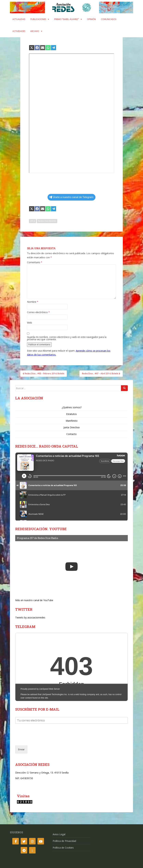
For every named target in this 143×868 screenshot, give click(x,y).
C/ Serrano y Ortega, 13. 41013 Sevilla (48, 773)
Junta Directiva (71, 427)
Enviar (21, 749)
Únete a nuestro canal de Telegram (71, 197)
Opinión (91, 19)
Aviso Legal (59, 834)
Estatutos (71, 414)
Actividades (19, 31)
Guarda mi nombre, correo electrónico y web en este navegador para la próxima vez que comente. (67, 338)
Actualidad (19, 19)
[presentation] (41, 740)
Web (30, 323)
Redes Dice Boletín (47, 221)
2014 (32, 221)
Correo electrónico (38, 312)
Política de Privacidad (64, 841)
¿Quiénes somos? (72, 407)
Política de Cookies (63, 848)
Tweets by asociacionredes (30, 617)
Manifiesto (72, 421)
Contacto (71, 434)
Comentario (35, 262)
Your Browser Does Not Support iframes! (71, 667)
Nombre (33, 302)
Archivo (35, 31)
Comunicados (109, 19)
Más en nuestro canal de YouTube (34, 600)
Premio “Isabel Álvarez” (67, 19)
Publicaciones (38, 19)
